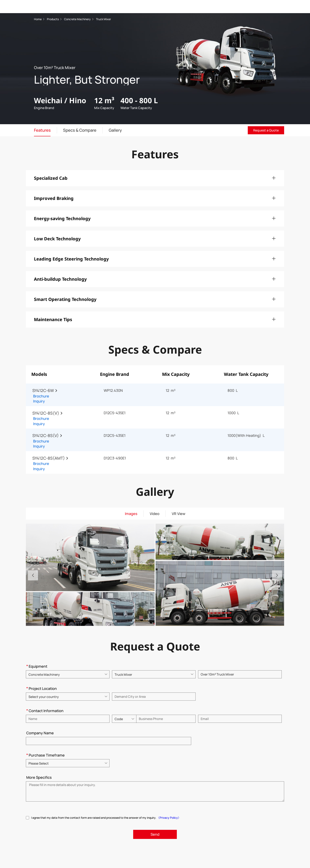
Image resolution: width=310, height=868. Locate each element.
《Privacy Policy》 (169, 818)
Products (53, 19)
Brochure (41, 396)
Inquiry (39, 401)
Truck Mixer (103, 19)
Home (38, 19)
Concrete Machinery (78, 19)
